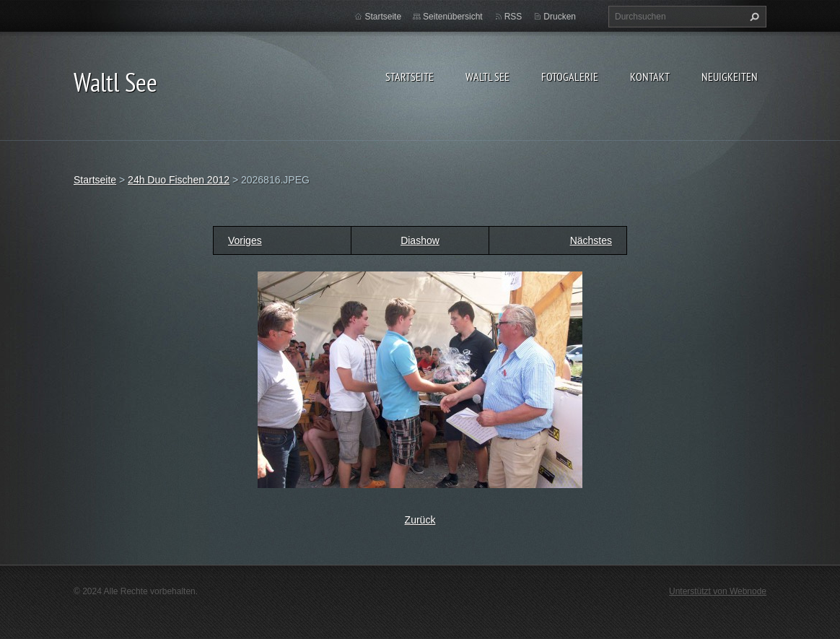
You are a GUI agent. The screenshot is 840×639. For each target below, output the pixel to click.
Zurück (420, 520)
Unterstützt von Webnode (718, 591)
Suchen (753, 17)
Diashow (420, 240)
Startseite (410, 77)
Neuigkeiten (730, 77)
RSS (513, 17)
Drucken (560, 17)
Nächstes (591, 240)
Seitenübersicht (453, 17)
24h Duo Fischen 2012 (179, 180)
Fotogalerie (570, 77)
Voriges (245, 240)
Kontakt (650, 77)
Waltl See (487, 77)
